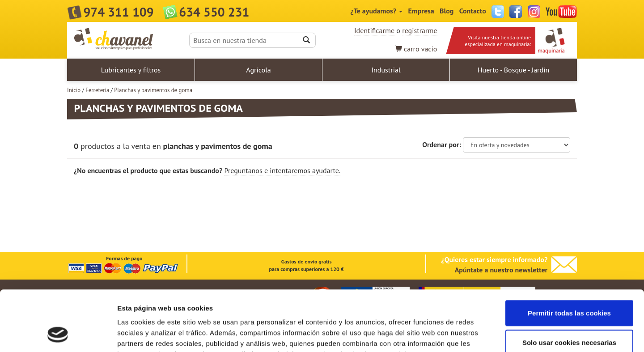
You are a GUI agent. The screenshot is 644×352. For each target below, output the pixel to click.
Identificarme (374, 30)
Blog (447, 11)
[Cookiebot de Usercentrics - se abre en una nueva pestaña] (58, 335)
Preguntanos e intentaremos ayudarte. (282, 170)
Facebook (516, 12)
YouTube (561, 12)
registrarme (419, 30)
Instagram (534, 12)
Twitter (498, 12)
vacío (416, 49)
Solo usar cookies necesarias (569, 286)
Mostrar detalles (481, 334)
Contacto (473, 11)
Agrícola (258, 70)
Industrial (386, 70)
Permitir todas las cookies (569, 257)
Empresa (421, 11)
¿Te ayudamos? (376, 11)
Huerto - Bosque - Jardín (513, 70)
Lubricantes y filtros (131, 70)
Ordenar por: (442, 144)
